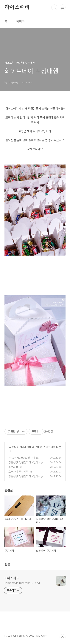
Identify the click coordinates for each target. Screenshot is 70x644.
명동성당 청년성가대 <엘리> (24, 462)
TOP (63, 637)
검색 (54, 7)
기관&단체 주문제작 (31, 447)
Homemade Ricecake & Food (22, 583)
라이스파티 (17, 7)
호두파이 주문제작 (18, 472)
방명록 (20, 21)
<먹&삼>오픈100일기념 (22, 458)
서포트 (13, 447)
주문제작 (13, 467)
